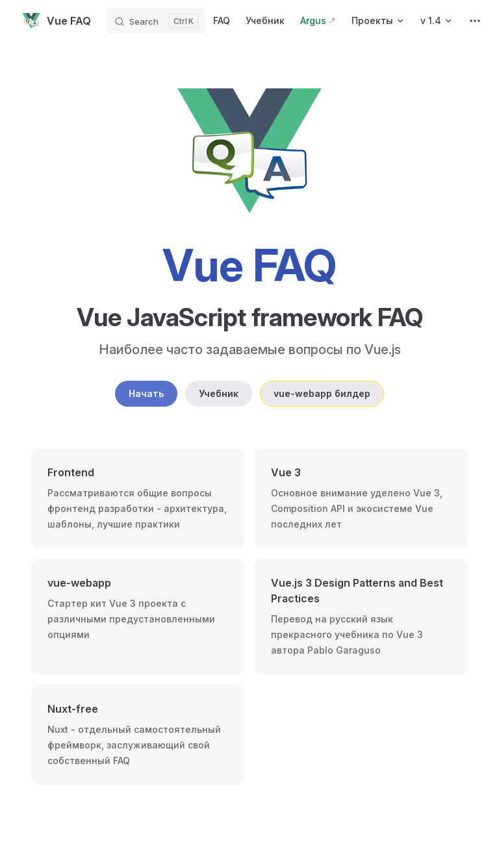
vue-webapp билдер (322, 393)
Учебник (219, 393)
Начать (146, 393)
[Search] (156, 21)
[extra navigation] (475, 21)
